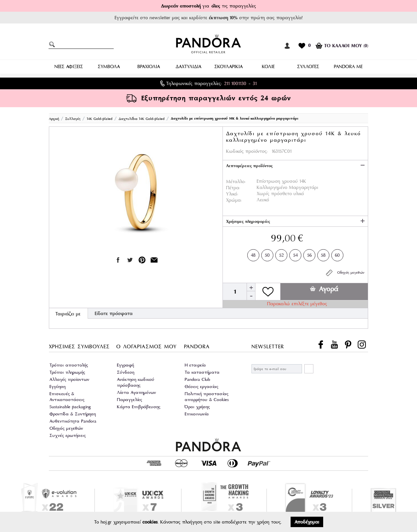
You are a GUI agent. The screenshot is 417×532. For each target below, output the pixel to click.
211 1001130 (235, 83)
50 (267, 254)
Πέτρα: (233, 188)
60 (337, 254)
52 (281, 254)
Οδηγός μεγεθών (345, 273)
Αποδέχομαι (307, 522)
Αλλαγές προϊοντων (69, 379)
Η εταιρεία (195, 365)
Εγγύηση (58, 387)
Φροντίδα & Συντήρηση (73, 414)
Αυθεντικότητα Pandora (73, 421)
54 (295, 254)
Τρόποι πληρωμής (67, 372)
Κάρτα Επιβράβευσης (139, 407)
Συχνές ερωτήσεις (68, 435)
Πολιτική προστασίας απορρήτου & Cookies (207, 397)
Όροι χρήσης (197, 407)
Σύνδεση (126, 372)
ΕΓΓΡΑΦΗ (309, 369)
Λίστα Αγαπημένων (137, 392)
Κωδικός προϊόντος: (247, 151)
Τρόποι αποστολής (69, 365)
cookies (150, 522)
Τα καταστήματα (202, 372)
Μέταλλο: (236, 181)
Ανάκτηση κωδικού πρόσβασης (136, 382)
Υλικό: (232, 194)
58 (323, 254)
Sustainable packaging (70, 407)
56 (309, 254)
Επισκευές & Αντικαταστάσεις (67, 397)
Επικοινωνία (197, 414)
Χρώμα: (234, 200)
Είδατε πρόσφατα (114, 313)
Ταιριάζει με (68, 314)
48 (253, 254)
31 (255, 83)
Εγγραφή (125, 365)
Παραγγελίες (129, 400)
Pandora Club (197, 379)
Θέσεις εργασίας (201, 387)
